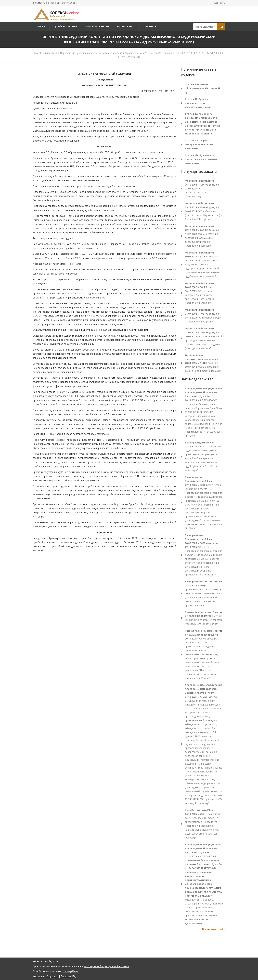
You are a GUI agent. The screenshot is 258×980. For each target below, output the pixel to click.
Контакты (220, 3)
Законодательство (97, 26)
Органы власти (126, 26)
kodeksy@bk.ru (71, 971)
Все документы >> (214, 929)
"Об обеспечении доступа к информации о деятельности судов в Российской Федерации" (202, 236)
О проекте (150, 26)
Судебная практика (66, 26)
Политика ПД (68, 976)
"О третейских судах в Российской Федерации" (203, 316)
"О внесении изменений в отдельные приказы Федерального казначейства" (203, 618)
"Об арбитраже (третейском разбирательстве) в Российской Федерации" (203, 211)
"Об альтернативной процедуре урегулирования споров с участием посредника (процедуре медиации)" (203, 338)
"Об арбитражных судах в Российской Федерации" (203, 363)
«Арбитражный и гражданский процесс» (106, 966)
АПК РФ (41, 26)
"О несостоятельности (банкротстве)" (202, 189)
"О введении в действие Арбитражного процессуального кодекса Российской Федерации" (201, 293)
